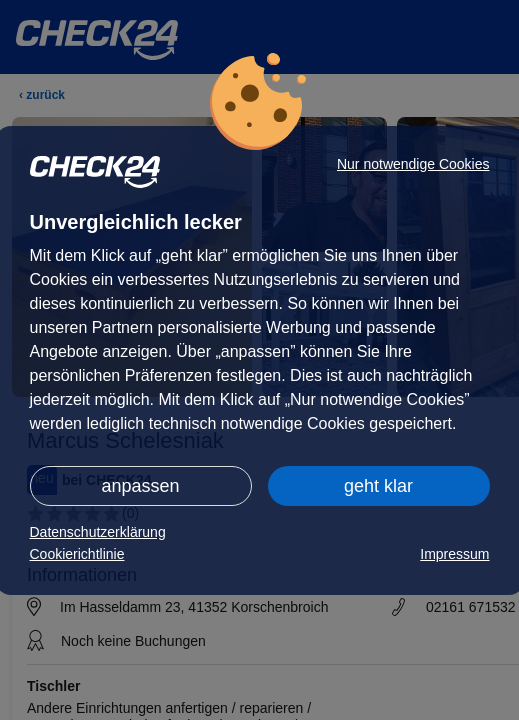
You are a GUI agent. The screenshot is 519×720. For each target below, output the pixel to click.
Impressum (454, 554)
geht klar (378, 486)
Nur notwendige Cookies (413, 164)
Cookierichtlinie (77, 554)
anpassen (140, 486)
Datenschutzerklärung (98, 532)
